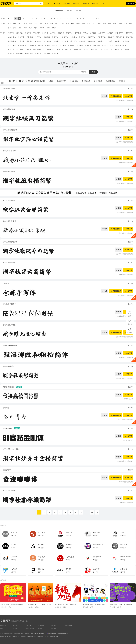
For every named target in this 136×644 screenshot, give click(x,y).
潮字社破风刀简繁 (9, 109)
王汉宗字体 (102, 37)
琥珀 (10, 28)
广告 (62, 24)
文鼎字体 (55, 37)
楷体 (73, 24)
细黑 (46, 24)
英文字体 (67, 3)
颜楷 (31, 28)
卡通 (110, 24)
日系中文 (21, 41)
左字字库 (71, 45)
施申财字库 (22, 45)
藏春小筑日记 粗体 (9, 151)
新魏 (120, 24)
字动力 (127, 50)
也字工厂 (110, 33)
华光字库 (45, 33)
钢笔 (99, 24)
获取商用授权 (117, 96)
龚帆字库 (30, 41)
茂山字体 (80, 45)
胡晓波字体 (12, 37)
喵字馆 (47, 45)
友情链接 (54, 628)
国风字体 (94, 50)
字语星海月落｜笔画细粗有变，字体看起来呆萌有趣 (102, 604)
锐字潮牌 (78, 33)
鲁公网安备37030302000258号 (58, 633)
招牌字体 (96, 3)
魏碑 (78, 24)
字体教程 (41, 626)
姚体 (25, 28)
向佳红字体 (108, 50)
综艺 (115, 24)
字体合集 (54, 626)
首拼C (75, 63)
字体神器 (86, 3)
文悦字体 (74, 37)
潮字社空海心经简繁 (10, 130)
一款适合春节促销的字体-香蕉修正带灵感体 (17, 604)
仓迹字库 (118, 41)
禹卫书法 (74, 41)
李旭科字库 (119, 50)
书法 (94, 24)
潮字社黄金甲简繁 (9, 200)
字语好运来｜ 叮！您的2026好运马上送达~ (44, 604)
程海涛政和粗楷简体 (10, 346)
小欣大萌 (68, 50)
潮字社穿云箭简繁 (9, 263)
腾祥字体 (28, 33)
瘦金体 (42, 28)
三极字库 (30, 37)
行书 (20, 24)
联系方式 (41, 628)
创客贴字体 (92, 41)
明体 (36, 28)
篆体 (36, 24)
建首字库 (11, 54)
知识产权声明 (30, 628)
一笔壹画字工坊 (39, 50)
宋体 (57, 24)
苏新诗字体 (130, 33)
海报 (68, 24)
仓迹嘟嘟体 (7, 470)
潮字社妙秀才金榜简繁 (11, 449)
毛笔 (83, 24)
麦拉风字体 (12, 41)
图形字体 (76, 3)
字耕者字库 (78, 50)
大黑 (52, 24)
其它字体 (55, 54)
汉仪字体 (20, 33)
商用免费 (69, 10)
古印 (15, 28)
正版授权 (79, 10)
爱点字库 (11, 50)
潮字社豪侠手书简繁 (10, 242)
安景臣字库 (29, 54)
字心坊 (86, 33)
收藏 (106, 96)
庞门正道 (65, 41)
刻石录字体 (120, 37)
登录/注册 (131, 3)
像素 (48, 28)
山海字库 (60, 50)
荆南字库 (57, 41)
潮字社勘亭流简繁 (9, 491)
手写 (89, 24)
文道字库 (21, 37)
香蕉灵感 (88, 45)
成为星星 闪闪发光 (9, 304)
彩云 (104, 24)
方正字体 (11, 33)
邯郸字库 (47, 37)
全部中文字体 (59, 10)
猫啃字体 (126, 41)
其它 (98, 18)
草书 (25, 24)
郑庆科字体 (47, 41)
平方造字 (109, 41)
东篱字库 (38, 54)
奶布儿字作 (12, 45)
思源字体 (82, 37)
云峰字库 (101, 41)
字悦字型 (82, 41)
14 (92, 512)
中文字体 (57, 3)
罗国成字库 (51, 50)
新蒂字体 (69, 33)
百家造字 (28, 50)
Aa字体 (53, 33)
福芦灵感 (97, 45)
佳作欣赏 (3, 607)
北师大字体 (92, 37)
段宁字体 (63, 45)
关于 (2, 628)
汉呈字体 (38, 37)
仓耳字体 (38, 41)
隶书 (10, 24)
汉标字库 (129, 37)
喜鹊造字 (111, 37)
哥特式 (54, 28)
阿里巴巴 (105, 45)
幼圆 (15, 24)
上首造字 (102, 33)
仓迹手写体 (7, 283)
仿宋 (126, 24)
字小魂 (86, 50)
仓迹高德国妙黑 (8, 387)
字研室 (41, 45)
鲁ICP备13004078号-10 (38, 633)
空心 (20, 28)
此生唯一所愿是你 (9, 88)
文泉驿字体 (64, 37)
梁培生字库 (32, 45)
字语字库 (61, 33)
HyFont (55, 45)
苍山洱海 (6, 408)
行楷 (31, 24)
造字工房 (93, 33)
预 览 (93, 72)
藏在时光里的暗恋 (9, 325)
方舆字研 (47, 54)
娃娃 (131, 24)
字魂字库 (37, 33)
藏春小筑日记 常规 (9, 221)
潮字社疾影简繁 (8, 366)
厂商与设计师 (68, 626)
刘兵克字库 (119, 33)
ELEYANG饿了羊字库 (118, 45)
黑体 (41, 24)
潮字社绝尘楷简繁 (9, 171)
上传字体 (16, 628)
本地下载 (129, 96)
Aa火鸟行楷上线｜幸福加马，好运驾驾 (70, 604)
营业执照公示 (54, 637)
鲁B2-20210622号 (43, 637)
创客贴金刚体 (7, 428)
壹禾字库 (20, 54)
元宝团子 (20, 50)
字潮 (101, 50)
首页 (49, 3)
